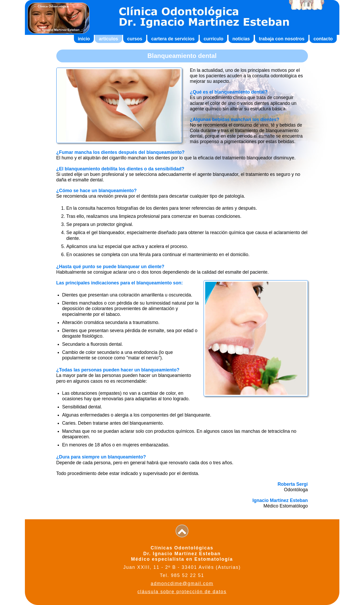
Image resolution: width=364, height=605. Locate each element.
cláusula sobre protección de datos (182, 592)
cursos (135, 39)
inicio (84, 39)
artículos (108, 39)
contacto (323, 39)
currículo (213, 39)
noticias (241, 39)
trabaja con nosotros (282, 39)
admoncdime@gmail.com (182, 584)
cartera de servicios (173, 39)
